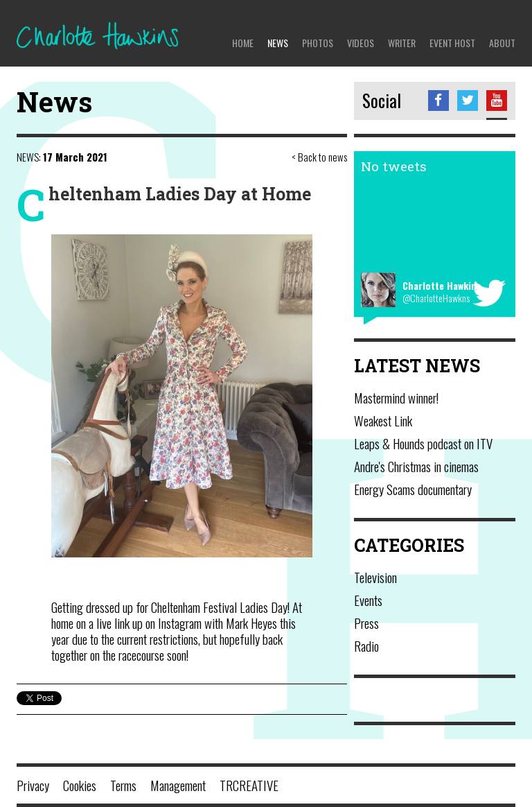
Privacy (33, 785)
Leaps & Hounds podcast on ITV (423, 443)
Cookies (80, 785)
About (502, 43)
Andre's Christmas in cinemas (416, 466)
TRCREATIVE (249, 785)
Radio (366, 645)
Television (375, 577)
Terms (123, 785)
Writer (402, 43)
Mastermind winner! (396, 397)
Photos (318, 43)
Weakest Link (383, 420)
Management (178, 785)
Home (243, 43)
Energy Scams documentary (413, 489)
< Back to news (319, 157)
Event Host (452, 43)
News (278, 43)
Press (366, 623)
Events (368, 600)
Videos (361, 43)
